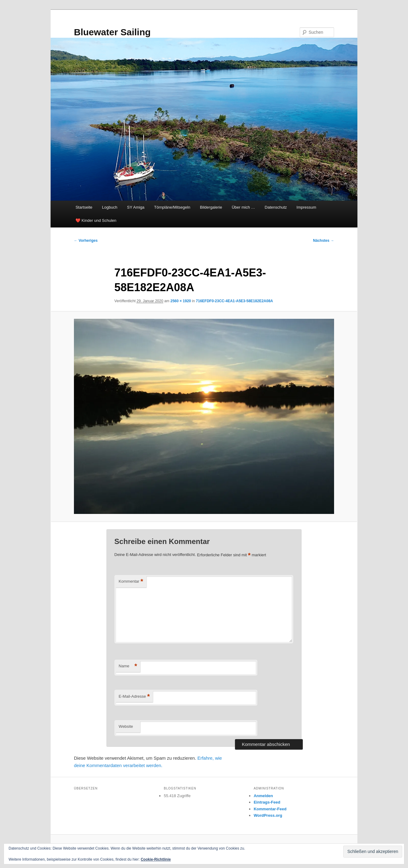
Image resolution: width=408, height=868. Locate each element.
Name (128, 666)
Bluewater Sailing (112, 32)
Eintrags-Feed (267, 802)
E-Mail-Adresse (134, 697)
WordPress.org (268, 815)
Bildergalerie (211, 207)
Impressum (306, 207)
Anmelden (263, 796)
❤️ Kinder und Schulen (96, 220)
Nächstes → (323, 241)
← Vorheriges (86, 241)
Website (126, 726)
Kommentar (131, 582)
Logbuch (110, 207)
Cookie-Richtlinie (156, 859)
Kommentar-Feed (270, 809)
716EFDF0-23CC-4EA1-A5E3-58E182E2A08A (235, 301)
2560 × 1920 (181, 301)
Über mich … (243, 207)
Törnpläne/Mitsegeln (172, 207)
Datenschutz (276, 207)
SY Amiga (136, 207)
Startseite (84, 207)
